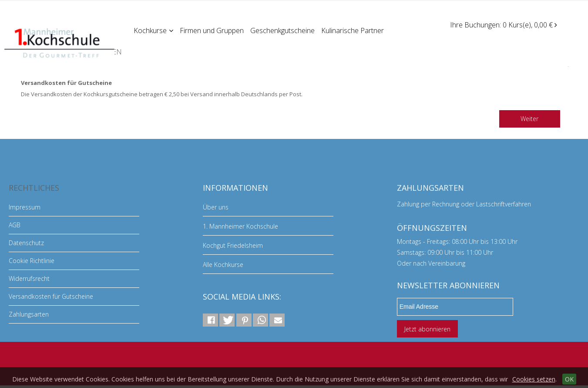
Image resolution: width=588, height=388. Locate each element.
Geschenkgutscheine (284, 30)
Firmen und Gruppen (213, 30)
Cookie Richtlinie (32, 261)
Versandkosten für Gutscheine (51, 296)
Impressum (25, 207)
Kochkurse (154, 30)
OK (569, 379)
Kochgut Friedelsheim (233, 245)
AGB (15, 225)
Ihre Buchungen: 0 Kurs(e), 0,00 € (504, 25)
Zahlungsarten (29, 314)
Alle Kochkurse (223, 265)
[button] (210, 320)
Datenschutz (26, 243)
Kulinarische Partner (354, 30)
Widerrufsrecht (29, 278)
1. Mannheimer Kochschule (240, 226)
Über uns (216, 207)
